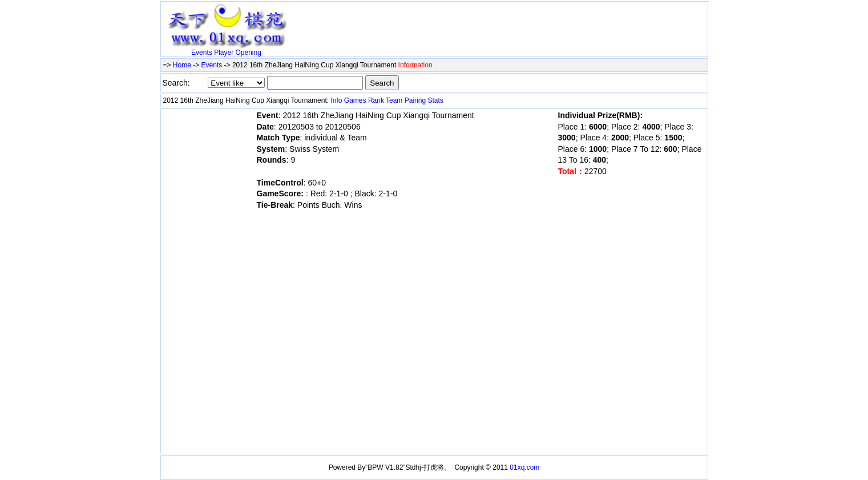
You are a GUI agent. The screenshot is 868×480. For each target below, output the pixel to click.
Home (182, 65)
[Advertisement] (426, 21)
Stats (435, 100)
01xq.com (524, 467)
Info (336, 100)
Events (202, 53)
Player (224, 53)
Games (355, 100)
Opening (249, 53)
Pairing (415, 100)
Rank (376, 100)
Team (394, 100)
